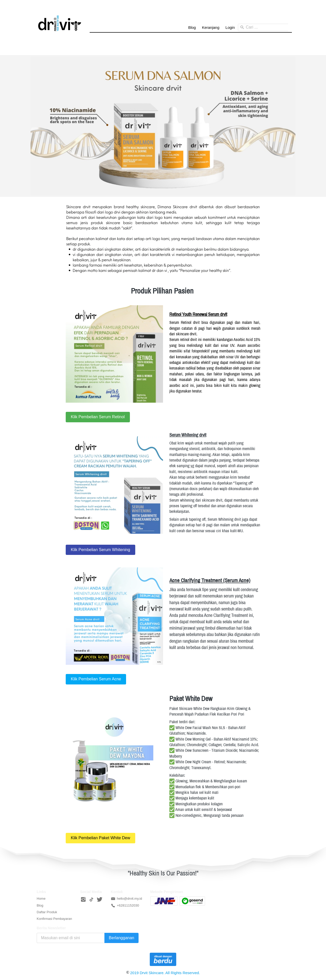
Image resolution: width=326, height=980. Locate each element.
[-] (83, 900)
